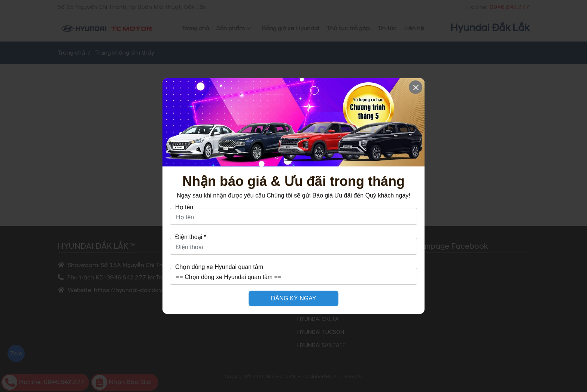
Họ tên (184, 207)
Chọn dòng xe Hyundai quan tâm (219, 267)
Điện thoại (191, 237)
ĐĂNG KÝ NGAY (294, 298)
